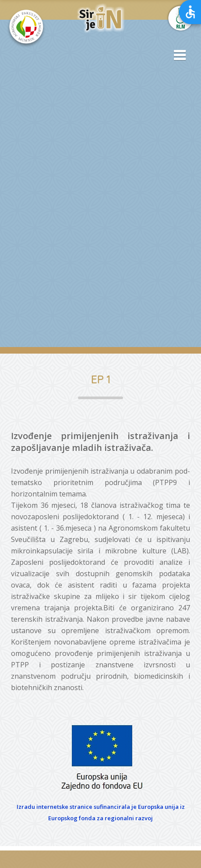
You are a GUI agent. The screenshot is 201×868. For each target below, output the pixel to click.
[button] (177, 56)
